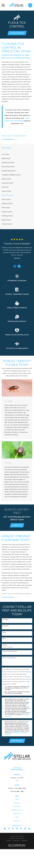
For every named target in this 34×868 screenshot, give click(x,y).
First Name (6, 620)
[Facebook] (9, 828)
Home (17, 799)
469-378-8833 (17, 770)
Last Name (6, 626)
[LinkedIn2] (29, 828)
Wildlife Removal (17, 810)
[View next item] (19, 266)
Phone (4, 632)
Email (4, 639)
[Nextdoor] (17, 828)
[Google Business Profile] (5, 828)
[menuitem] (17, 154)
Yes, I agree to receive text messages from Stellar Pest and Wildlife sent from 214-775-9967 (17, 688)
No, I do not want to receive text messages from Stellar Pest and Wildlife (17, 693)
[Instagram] (25, 828)
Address (5, 645)
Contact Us (17, 525)
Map (17, 780)
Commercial (17, 814)
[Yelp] (13, 828)
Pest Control (17, 806)
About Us (17, 803)
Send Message (17, 741)
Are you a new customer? (10, 652)
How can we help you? (9, 658)
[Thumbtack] (21, 828)
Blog (17, 817)
